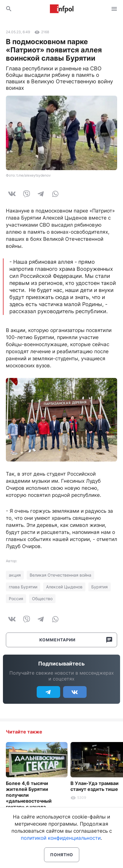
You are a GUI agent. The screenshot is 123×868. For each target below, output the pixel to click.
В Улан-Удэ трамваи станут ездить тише (95, 786)
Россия (16, 599)
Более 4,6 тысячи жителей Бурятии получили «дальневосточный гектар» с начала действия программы (31, 798)
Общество (42, 599)
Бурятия (100, 587)
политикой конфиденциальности (61, 838)
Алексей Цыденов (64, 587)
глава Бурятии (23, 587)
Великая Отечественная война (60, 575)
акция (15, 575)
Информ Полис (62, 9)
